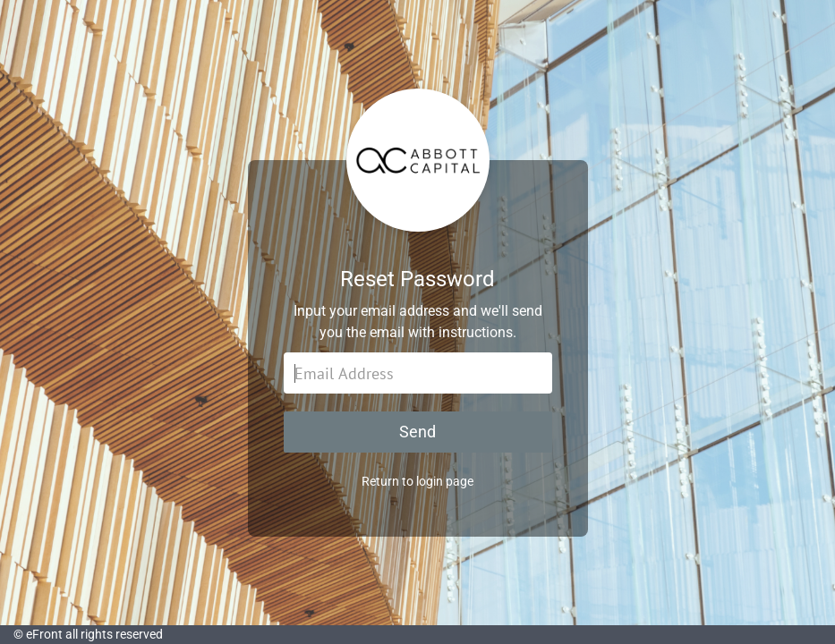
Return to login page (417, 481)
